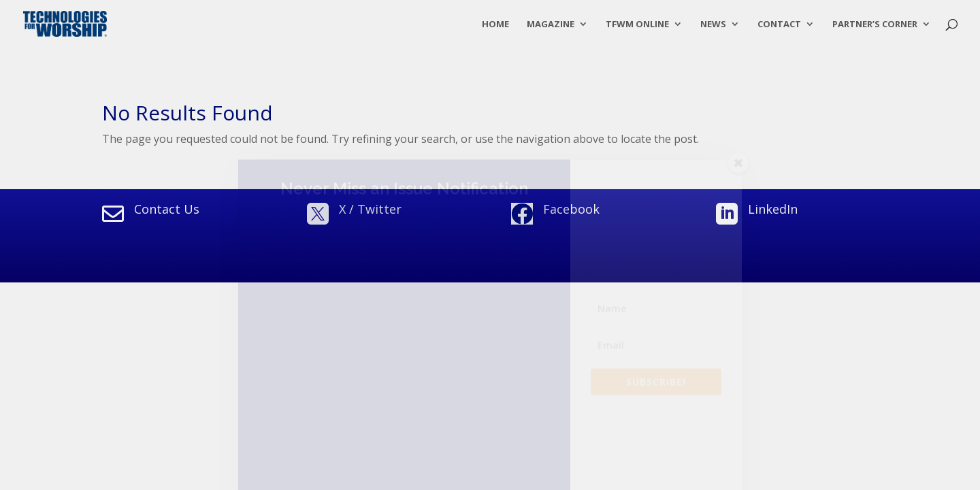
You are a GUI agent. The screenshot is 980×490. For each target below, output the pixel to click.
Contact (779, 24)
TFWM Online (637, 24)
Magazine (551, 24)
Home (495, 24)
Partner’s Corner (875, 24)
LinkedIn (773, 209)
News (713, 24)
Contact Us (167, 209)
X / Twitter (370, 209)
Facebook (571, 209)
